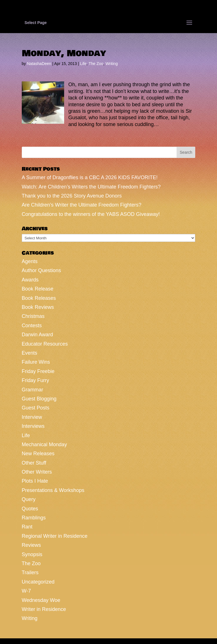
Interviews (33, 426)
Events (30, 353)
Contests (32, 326)
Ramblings (34, 518)
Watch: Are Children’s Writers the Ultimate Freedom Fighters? (91, 187)
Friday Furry (35, 380)
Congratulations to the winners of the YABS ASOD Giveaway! (91, 214)
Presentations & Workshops (53, 490)
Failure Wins (36, 362)
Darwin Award (37, 335)
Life (83, 64)
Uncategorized (38, 582)
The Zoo (96, 64)
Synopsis (32, 554)
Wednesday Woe (41, 600)
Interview (32, 417)
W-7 (26, 591)
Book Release (38, 289)
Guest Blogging (39, 399)
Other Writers (37, 472)
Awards (30, 280)
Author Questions (41, 270)
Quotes (30, 509)
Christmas (33, 316)
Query (29, 499)
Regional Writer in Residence (55, 536)
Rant (27, 527)
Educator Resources (45, 344)
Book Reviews (38, 307)
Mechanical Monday (44, 444)
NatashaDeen (39, 64)
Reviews (31, 545)
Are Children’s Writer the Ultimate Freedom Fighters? (82, 205)
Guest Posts (36, 408)
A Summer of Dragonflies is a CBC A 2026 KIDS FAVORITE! (90, 177)
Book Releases (39, 298)
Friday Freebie (38, 371)
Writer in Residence (44, 609)
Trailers (30, 573)
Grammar (32, 390)
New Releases (38, 454)
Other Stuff (34, 463)
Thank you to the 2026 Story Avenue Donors (72, 196)
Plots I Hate (35, 481)
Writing (111, 64)
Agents (30, 261)
